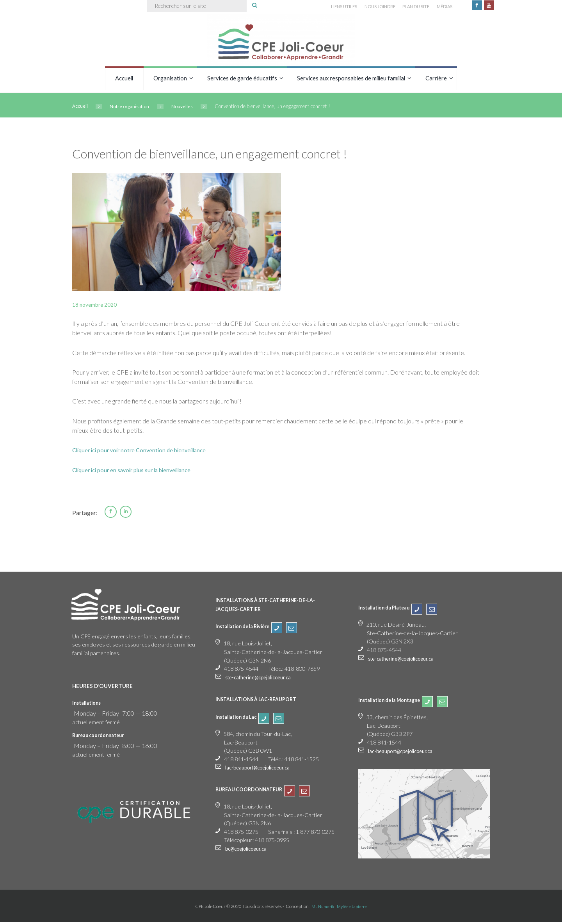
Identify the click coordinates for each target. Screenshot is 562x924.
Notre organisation (132, 108)
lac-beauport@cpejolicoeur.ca (262, 769)
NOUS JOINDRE (370, 7)
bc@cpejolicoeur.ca (249, 850)
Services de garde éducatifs (242, 80)
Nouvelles (188, 108)
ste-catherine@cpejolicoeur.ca (263, 679)
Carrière (436, 80)
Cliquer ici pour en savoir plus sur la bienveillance (137, 471)
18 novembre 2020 (98, 306)
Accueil (124, 80)
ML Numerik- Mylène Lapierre (339, 908)
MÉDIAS (441, 7)
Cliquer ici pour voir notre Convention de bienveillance (144, 451)
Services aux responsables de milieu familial (351, 80)
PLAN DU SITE (410, 7)
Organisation (170, 80)
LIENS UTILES (330, 7)
